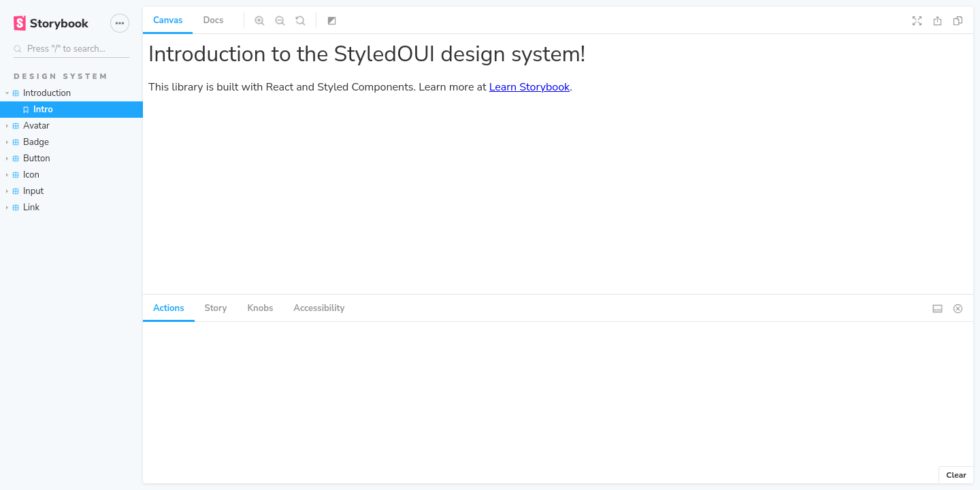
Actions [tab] (169, 308)
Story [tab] (216, 308)
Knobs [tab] (260, 308)
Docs (213, 20)
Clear (956, 475)
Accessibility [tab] (319, 308)
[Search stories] (71, 49)
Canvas (168, 20)
